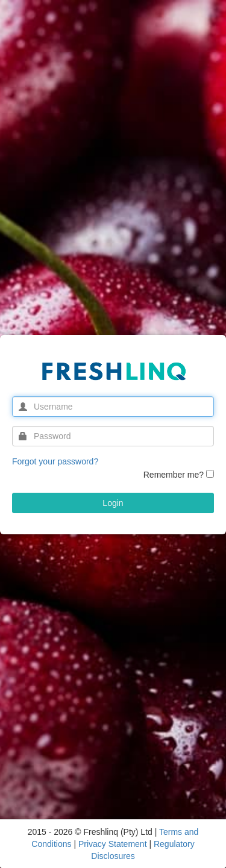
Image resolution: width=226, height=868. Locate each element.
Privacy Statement (114, 844)
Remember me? (174, 475)
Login (113, 503)
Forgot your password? (55, 461)
